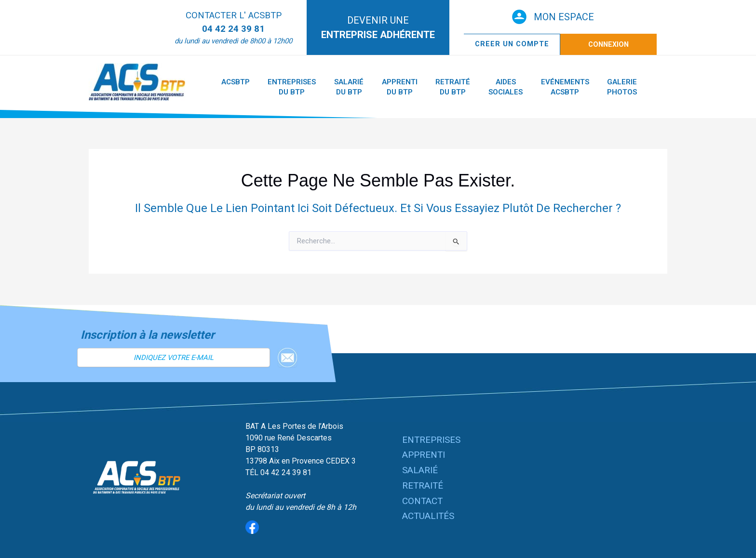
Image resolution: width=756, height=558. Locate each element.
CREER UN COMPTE (512, 44)
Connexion (608, 45)
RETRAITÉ (423, 484)
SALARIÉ (420, 470)
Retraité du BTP (428, 87)
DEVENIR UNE (378, 27)
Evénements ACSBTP (528, 87)
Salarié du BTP (335, 87)
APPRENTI (424, 456)
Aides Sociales (475, 87)
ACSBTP (233, 82)
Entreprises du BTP (283, 87)
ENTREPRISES (432, 442)
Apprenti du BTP (380, 87)
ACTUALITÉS (429, 511)
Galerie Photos (580, 87)
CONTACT (423, 498)
